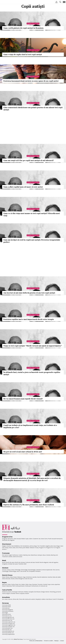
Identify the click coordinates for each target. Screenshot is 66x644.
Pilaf (13, 586)
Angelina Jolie (49, 546)
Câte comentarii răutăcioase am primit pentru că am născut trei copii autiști (33, 109)
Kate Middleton (16, 546)
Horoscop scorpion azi (8, 623)
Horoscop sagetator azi (9, 625)
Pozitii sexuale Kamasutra (55, 539)
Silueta (13, 579)
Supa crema (51, 584)
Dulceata (35, 584)
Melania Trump (34, 548)
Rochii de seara (10, 562)
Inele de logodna (53, 562)
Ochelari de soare (13, 564)
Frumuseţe (6, 553)
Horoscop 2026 (6, 605)
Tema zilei (22, 599)
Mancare (5, 584)
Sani (29, 555)
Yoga (24, 577)
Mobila (26, 592)
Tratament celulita (7, 557)
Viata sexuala (17, 539)
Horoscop (5, 603)
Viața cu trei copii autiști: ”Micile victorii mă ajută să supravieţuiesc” (33, 346)
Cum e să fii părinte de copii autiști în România (23, 28)
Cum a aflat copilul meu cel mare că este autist (23, 187)
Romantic (10, 539)
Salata (23, 584)
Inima (13, 570)
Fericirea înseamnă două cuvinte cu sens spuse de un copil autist (31, 81)
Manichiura (34, 555)
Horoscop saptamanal (8, 634)
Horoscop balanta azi (8, 631)
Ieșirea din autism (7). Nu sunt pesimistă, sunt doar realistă (29, 505)
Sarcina (4, 570)
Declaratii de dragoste (8, 540)
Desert (4, 586)
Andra (10, 548)
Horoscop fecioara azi (8, 619)
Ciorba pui (28, 586)
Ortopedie (32, 571)
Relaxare (20, 577)
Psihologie (18, 570)
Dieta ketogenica (20, 579)
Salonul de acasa (17, 557)
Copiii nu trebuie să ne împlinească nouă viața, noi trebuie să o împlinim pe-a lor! (30, 426)
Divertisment (7, 544)
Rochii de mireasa (20, 562)
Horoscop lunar (6, 614)
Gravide (13, 593)
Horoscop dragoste (8, 610)
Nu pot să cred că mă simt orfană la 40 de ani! (23, 452)
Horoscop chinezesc (8, 611)
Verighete (5, 564)
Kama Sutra (44, 539)
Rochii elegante (44, 562)
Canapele (31, 592)
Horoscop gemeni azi (8, 617)
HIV (28, 571)
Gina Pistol (19, 548)
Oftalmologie (13, 571)
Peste (17, 584)
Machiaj (25, 555)
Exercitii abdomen (42, 577)
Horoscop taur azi (7, 620)
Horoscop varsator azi (8, 627)
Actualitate (6, 597)
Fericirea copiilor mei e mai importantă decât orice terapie (29, 319)
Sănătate (5, 568)
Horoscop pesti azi (7, 628)
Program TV (42, 548)
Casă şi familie (7, 590)
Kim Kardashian (25, 546)
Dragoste (5, 539)
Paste (9, 584)
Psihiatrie (38, 571)
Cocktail (45, 584)
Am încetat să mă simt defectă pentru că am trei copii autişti (29, 293)
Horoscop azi (6, 608)
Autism (27, 593)
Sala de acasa (29, 579)
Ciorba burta (35, 586)
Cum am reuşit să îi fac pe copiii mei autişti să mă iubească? (29, 160)
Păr (3, 555)
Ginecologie (24, 570)
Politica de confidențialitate (36, 641)
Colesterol (39, 570)
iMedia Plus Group (18, 639)
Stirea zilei (16, 599)
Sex (40, 539)
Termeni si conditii (48, 641)
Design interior (45, 592)
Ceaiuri (9, 570)
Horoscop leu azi (7, 630)
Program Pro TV (50, 548)
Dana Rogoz (57, 546)
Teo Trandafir (41, 546)
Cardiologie (5, 571)
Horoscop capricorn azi (9, 622)
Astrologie (5, 613)
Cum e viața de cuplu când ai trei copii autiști (23, 54)
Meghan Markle (7, 546)
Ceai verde (23, 571)
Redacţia (56, 641)
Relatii (23, 539)
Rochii (6, 555)
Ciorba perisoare (20, 586)
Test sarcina (56, 570)
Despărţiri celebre (41, 599)
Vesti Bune (49, 599)
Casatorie (35, 539)
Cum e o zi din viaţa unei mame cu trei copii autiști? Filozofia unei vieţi (32, 214)
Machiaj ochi (54, 555)
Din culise (5, 599)
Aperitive (57, 584)
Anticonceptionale (47, 570)
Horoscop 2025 (6, 607)
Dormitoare (37, 592)
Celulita (48, 555)
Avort (18, 571)
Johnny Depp (33, 546)
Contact (62, 641)
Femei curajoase (20, 593)
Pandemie (61, 599)
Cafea (27, 584)
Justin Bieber (26, 548)
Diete (4, 577)
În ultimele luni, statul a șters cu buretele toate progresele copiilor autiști (32, 373)
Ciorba (13, 584)
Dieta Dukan (13, 577)
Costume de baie (30, 562)
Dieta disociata (6, 579)
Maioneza (9, 586)
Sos (20, 584)
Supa (30, 584)
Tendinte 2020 (22, 564)
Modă (4, 560)
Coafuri (21, 555)
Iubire (31, 539)
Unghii (10, 555)
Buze (44, 555)
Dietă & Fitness (7, 575)
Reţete (4, 582)
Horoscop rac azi (7, 616)
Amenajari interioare (18, 592)
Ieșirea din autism (33, 23)
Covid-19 (55, 599)
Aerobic (35, 577)
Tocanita (40, 584)
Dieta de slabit (57, 577)
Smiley (6, 548)
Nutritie (50, 577)
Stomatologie (32, 570)
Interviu (10, 599)
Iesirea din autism (30, 599)
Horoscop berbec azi (8, 633)
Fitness (8, 577)
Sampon (40, 555)
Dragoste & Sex (7, 537)
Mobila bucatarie (7, 592)
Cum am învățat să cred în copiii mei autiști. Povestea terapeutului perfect (32, 241)
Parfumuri (15, 555)
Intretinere (29, 577)
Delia (14, 548)
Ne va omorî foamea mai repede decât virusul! (23, 399)
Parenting (53, 592)
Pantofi (37, 562)
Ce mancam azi (43, 586)
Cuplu (27, 539)
